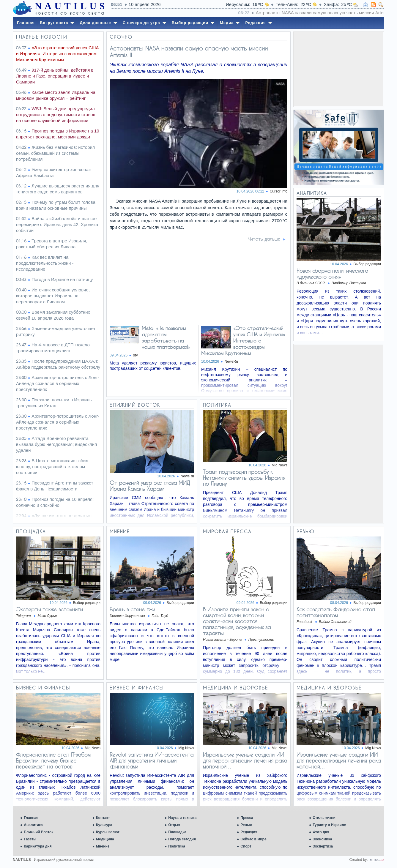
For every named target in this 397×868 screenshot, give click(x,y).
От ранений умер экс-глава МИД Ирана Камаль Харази (150, 486)
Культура (104, 825)
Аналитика (33, 825)
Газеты (30, 839)
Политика (177, 846)
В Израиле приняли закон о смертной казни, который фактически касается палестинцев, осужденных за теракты (237, 621)
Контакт (103, 818)
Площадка (177, 832)
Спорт (246, 846)
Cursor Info (279, 191)
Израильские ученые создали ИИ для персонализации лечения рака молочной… (245, 760)
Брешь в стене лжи (132, 609)
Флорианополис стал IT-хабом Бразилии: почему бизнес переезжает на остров (53, 760)
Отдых (174, 825)
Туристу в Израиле (329, 825)
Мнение (103, 846)
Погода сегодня (182, 839)
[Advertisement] (339, 69)
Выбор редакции (367, 264)
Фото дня (321, 832)
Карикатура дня (38, 846)
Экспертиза (323, 846)
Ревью (246, 825)
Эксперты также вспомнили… (52, 609)
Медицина (105, 839)
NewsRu (231, 362)
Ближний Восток (38, 832)
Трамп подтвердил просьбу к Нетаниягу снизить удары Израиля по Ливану (244, 478)
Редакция (249, 832)
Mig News (279, 465)
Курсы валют (108, 832)
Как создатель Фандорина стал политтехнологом (336, 612)
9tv (136, 355)
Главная (31, 818)
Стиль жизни (324, 818)
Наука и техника (182, 818)
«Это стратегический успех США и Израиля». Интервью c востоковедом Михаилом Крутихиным (244, 341)
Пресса (247, 818)
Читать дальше (264, 239)
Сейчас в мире (253, 839)
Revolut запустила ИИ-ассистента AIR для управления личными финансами (152, 760)
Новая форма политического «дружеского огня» (332, 274)
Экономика (322, 839)
